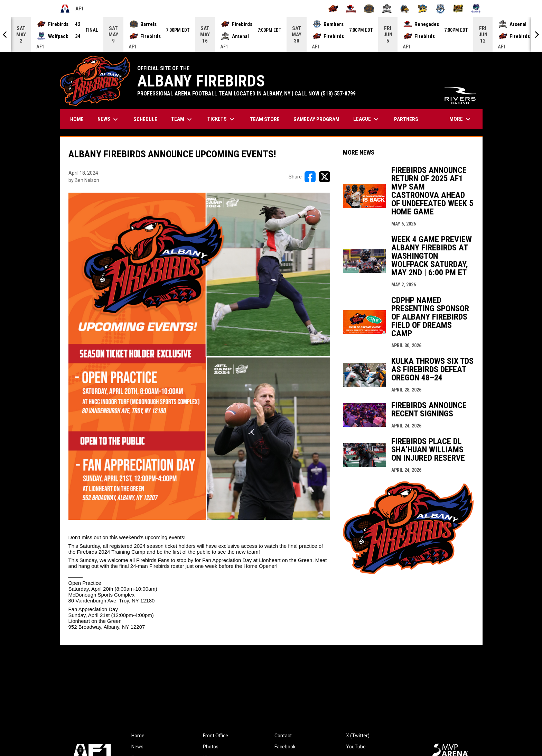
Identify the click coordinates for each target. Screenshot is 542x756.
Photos (211, 747)
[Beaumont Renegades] (351, 9)
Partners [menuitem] (406, 119)
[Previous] (6, 35)
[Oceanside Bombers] (441, 9)
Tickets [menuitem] (222, 119)
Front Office (216, 736)
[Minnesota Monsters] (405, 9)
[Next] (536, 35)
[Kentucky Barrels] (369, 9)
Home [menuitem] (77, 119)
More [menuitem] (461, 119)
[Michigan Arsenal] (387, 9)
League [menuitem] (367, 119)
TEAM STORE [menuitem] (267, 119)
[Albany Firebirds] (333, 9)
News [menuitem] (109, 119)
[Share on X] (325, 177)
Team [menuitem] (182, 119)
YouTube (356, 747)
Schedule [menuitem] (145, 119)
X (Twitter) (358, 736)
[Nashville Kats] (423, 9)
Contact (283, 736)
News (137, 747)
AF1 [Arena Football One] (72, 9)
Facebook (285, 747)
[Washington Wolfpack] (476, 9)
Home (138, 736)
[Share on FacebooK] (310, 177)
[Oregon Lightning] (458, 9)
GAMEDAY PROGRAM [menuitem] (316, 119)
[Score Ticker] (271, 35)
